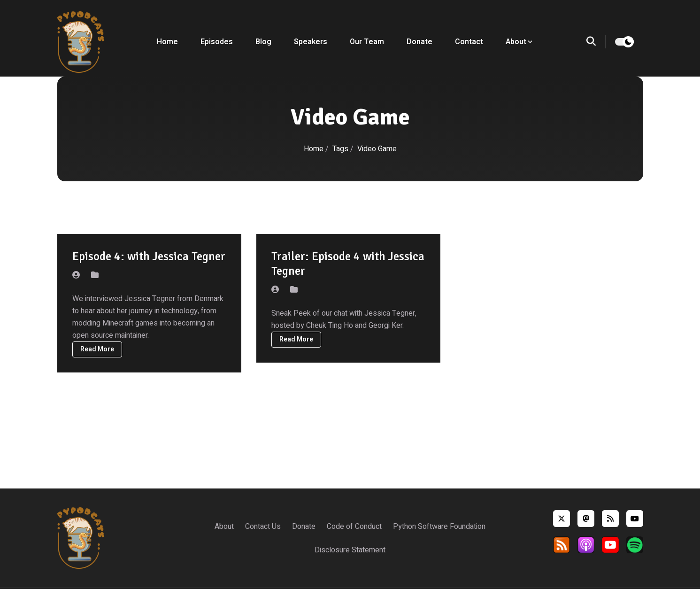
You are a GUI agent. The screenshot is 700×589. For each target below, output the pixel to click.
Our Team (367, 42)
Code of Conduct (354, 527)
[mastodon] (586, 519)
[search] (596, 42)
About (224, 527)
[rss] (610, 519)
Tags (341, 149)
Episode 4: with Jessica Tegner (149, 256)
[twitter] (562, 519)
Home (167, 42)
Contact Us (263, 527)
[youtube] (635, 519)
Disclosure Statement (350, 550)
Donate (419, 42)
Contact (469, 42)
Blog (263, 42)
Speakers (311, 42)
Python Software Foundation (439, 527)
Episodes (217, 42)
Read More (97, 349)
